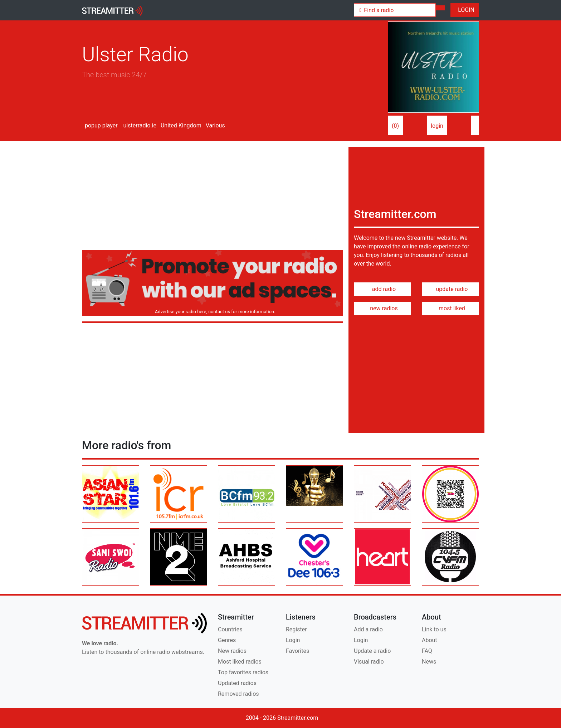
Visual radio (369, 662)
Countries (230, 629)
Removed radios (238, 694)
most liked (450, 308)
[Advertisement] (213, 197)
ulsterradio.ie (139, 125)
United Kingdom (180, 125)
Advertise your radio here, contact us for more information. (214, 312)
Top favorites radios (243, 672)
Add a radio (368, 629)
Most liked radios (240, 662)
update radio (450, 289)
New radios (232, 651)
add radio (383, 289)
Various (215, 125)
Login (293, 640)
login (437, 126)
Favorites (297, 651)
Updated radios (237, 683)
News (429, 662)
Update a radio (372, 651)
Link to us (434, 629)
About (430, 640)
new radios (382, 308)
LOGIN (465, 10)
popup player (100, 125)
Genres (227, 640)
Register (296, 629)
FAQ (427, 651)
